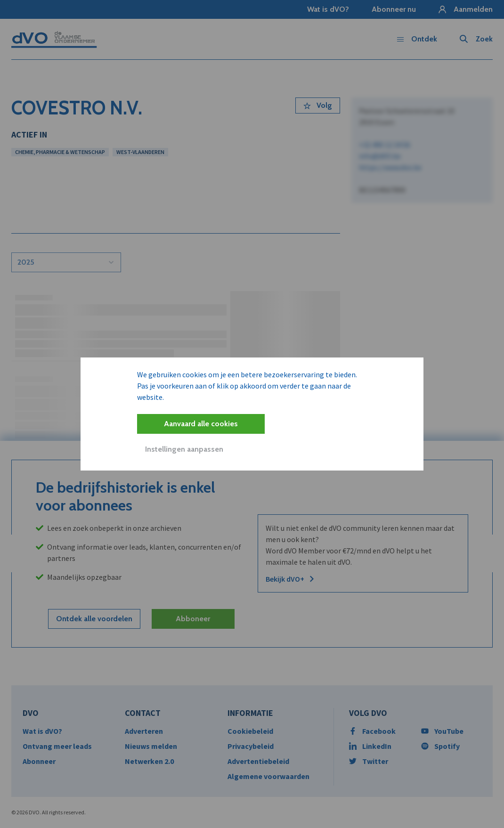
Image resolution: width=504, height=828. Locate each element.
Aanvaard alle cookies (201, 424)
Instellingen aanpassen (184, 449)
